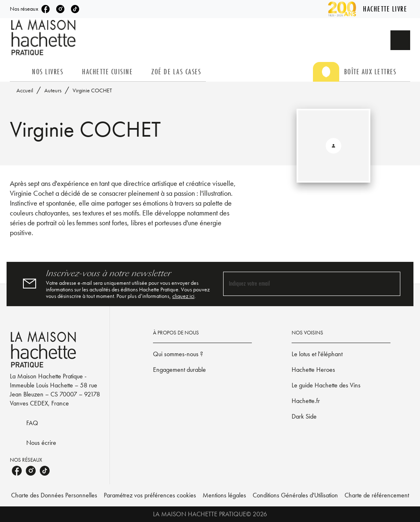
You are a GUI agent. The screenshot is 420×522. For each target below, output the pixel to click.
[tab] (18, 72)
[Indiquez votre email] (301, 284)
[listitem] (46, 9)
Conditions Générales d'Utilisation (295, 495)
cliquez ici (183, 296)
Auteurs (53, 90)
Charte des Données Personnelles (54, 495)
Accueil (25, 90)
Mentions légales (224, 495)
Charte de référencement (377, 495)
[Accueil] (44, 38)
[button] (202, 354)
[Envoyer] (390, 284)
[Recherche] (400, 40)
